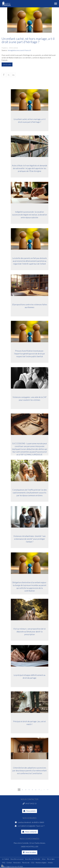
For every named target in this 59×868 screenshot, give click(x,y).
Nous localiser (31, 853)
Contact (9, 863)
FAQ (4, 863)
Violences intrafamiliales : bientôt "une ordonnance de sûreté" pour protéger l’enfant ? (29, 539)
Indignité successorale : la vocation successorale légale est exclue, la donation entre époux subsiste (30, 215)
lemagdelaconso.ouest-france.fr (20, 50)
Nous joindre (31, 811)
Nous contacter (31, 832)
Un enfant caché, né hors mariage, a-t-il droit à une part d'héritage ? (29, 121)
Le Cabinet (6, 859)
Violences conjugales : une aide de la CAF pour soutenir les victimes (30, 399)
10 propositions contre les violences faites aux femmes (29, 306)
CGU (33, 863)
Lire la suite (7, 64)
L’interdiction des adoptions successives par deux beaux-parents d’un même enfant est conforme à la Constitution (30, 771)
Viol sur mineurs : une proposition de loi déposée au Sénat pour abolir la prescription (29, 632)
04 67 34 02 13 (31, 803)
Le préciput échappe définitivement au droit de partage (29, 677)
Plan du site (26, 863)
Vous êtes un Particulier (33, 859)
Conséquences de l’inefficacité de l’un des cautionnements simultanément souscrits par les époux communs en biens (30, 493)
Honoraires (17, 863)
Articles (50, 863)
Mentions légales (41, 863)
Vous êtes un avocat (17, 859)
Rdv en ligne (51, 859)
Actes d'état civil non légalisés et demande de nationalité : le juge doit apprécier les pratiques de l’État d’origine (30, 169)
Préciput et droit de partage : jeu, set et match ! (29, 723)
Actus (44, 859)
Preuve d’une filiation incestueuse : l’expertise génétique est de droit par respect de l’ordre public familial (29, 354)
